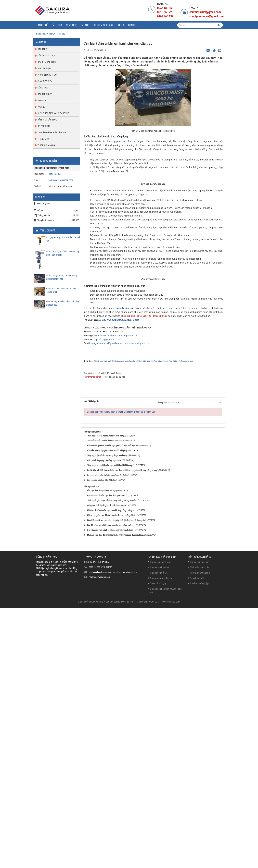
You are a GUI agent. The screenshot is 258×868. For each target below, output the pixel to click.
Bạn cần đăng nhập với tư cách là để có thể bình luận (121, 672)
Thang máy (43, 139)
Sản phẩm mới (197, 839)
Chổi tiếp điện (45, 81)
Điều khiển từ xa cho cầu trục (53, 113)
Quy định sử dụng (158, 844)
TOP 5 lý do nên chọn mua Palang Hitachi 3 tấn (61, 290)
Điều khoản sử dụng (171, 862)
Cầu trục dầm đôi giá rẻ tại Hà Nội (120, 580)
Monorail (43, 100)
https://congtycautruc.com (107, 600)
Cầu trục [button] (57, 25)
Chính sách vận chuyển (161, 839)
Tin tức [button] (120, 25)
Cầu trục (42, 49)
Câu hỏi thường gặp (199, 844)
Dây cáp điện (44, 68)
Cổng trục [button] (71, 25)
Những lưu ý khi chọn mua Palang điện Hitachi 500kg (61, 277)
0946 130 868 (55, 174)
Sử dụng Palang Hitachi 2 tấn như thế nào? (63, 239)
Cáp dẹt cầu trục (46, 56)
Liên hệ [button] (132, 25)
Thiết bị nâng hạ (46, 145)
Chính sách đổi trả (159, 833)
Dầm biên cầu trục (47, 120)
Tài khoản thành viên (200, 828)
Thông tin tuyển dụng (200, 833)
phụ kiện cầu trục (126, 141)
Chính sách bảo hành (160, 828)
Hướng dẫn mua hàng (200, 823)
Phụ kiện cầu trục (47, 75)
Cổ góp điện (44, 126)
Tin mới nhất (48, 231)
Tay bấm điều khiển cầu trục (52, 133)
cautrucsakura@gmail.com (136, 604)
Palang (41, 107)
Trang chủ (42, 25)
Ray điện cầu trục (47, 62)
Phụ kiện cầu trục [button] (103, 25)
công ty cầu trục (125, 569)
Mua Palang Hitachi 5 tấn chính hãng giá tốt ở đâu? (63, 303)
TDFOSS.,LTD (153, 862)
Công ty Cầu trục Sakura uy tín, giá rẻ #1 (116, 862)
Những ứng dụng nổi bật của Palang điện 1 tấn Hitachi (62, 253)
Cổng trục (43, 88)
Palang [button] (85, 25)
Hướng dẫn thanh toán (161, 823)
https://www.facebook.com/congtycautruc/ (116, 596)
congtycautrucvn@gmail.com (106, 604)
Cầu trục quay (45, 94)
